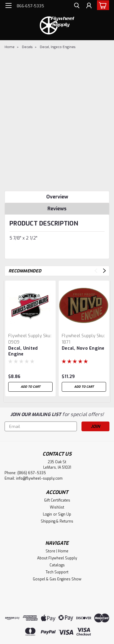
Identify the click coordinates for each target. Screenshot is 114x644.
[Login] (89, 6)
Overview (57, 197)
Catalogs (57, 565)
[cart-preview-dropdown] (102, 5)
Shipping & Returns (57, 521)
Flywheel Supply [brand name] (25, 336)
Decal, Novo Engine (83, 348)
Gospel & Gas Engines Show (57, 579)
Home (10, 47)
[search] (77, 6)
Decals (27, 47)
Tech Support (57, 572)
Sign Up (65, 514)
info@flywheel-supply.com (39, 478)
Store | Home (57, 551)
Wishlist (57, 507)
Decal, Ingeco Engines (58, 47)
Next (104, 271)
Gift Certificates (57, 500)
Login (47, 514)
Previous (96, 271)
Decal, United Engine (23, 351)
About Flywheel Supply (57, 558)
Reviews (57, 209)
